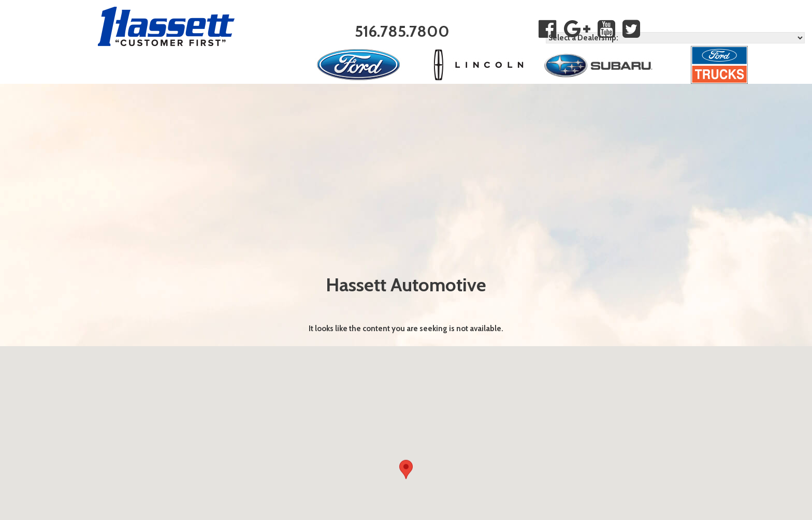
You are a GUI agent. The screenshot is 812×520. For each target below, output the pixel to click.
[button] (406, 472)
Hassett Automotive (406, 285)
